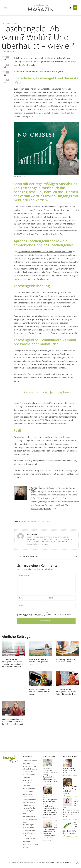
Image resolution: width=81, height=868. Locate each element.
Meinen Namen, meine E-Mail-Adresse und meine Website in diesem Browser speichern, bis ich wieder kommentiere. (44, 619)
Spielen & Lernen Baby (51, 773)
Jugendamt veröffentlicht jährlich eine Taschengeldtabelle (45, 252)
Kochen (46, 795)
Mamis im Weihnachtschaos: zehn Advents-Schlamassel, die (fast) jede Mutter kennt (13, 725)
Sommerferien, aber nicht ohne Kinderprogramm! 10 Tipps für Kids (39, 665)
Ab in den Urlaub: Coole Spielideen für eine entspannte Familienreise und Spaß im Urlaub (50, 832)
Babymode (47, 768)
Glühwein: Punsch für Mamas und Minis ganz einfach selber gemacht (71, 790)
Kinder (39, 522)
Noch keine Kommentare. (29, 557)
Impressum (50, 862)
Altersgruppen (31, 522)
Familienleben (7, 23)
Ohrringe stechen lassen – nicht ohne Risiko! (70, 771)
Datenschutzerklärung (64, 862)
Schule (15, 23)
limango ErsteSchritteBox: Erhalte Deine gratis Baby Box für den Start (51, 778)
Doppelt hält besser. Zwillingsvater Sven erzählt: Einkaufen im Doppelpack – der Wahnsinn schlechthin (12, 667)
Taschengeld (47, 522)
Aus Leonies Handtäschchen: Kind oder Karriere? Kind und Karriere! (40, 695)
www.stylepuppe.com (41, 509)
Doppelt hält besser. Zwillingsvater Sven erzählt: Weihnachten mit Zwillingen (66, 695)
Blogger (16, 52)
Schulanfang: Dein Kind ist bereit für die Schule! (66, 664)
